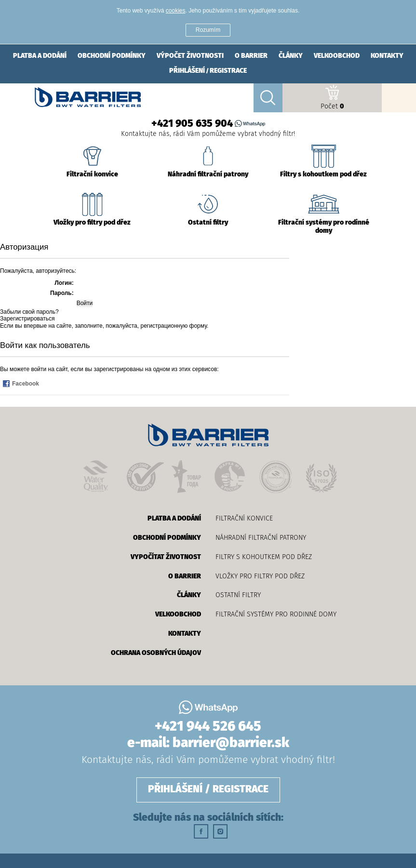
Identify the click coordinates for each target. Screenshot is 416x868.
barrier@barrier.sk (231, 743)
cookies (176, 11)
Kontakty (387, 56)
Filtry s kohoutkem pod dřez (264, 557)
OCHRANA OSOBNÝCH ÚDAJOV (156, 653)
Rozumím (208, 30)
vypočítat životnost (166, 557)
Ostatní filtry (238, 595)
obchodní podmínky (112, 56)
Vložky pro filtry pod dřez (260, 576)
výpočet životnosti (190, 56)
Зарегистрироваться (27, 319)
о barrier (251, 56)
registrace (228, 71)
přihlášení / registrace (208, 790)
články (291, 56)
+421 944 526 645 (208, 727)
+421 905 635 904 (192, 124)
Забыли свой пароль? (29, 312)
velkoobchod (337, 56)
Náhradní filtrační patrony (261, 538)
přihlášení (187, 71)
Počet (332, 98)
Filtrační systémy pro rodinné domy (276, 614)
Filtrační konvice (244, 518)
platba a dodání (40, 56)
